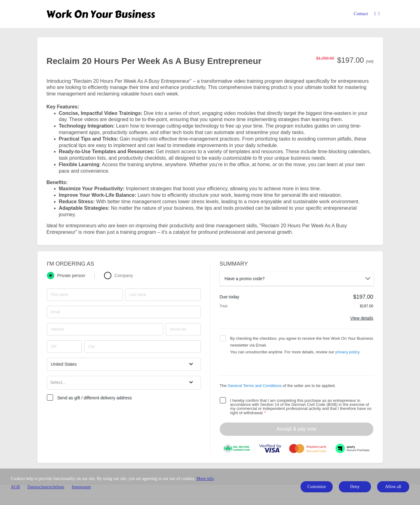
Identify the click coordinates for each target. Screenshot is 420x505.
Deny (355, 487)
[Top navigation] (377, 15)
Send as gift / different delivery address (95, 398)
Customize (317, 487)
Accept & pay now (296, 429)
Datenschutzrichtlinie (46, 487)
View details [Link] (362, 318)
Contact (361, 14)
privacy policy (347, 352)
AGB (15, 487)
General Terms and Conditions (255, 386)
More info (205, 479)
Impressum (81, 487)
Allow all (393, 487)
